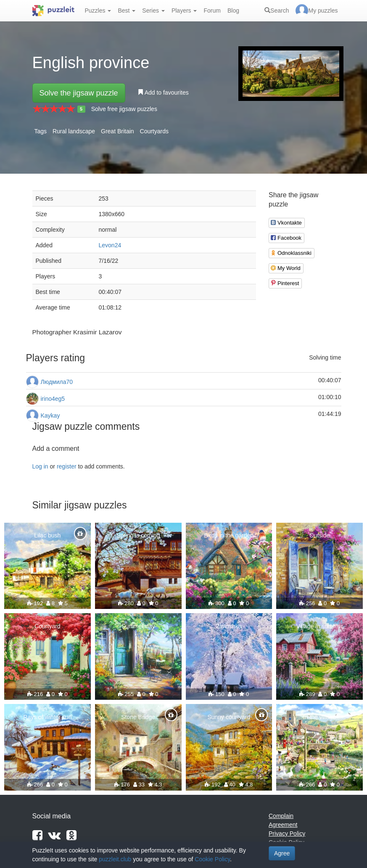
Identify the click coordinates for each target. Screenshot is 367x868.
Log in (40, 466)
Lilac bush (47, 535)
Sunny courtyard (229, 717)
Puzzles (98, 11)
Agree (282, 853)
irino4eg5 (53, 399)
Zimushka (229, 626)
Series (153, 11)
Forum (212, 11)
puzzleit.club (115, 859)
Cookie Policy (212, 859)
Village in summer (320, 626)
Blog (233, 11)
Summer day (138, 626)
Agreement (283, 825)
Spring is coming (138, 535)
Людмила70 (57, 382)
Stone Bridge (138, 717)
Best (127, 11)
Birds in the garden (229, 535)
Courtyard (47, 626)
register (67, 466)
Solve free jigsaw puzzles (124, 109)
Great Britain (117, 131)
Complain (281, 816)
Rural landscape (74, 131)
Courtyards (154, 131)
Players (184, 11)
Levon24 (110, 245)
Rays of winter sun (47, 717)
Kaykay (50, 415)
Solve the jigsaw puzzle (79, 93)
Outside (319, 535)
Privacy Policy (287, 834)
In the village (320, 717)
